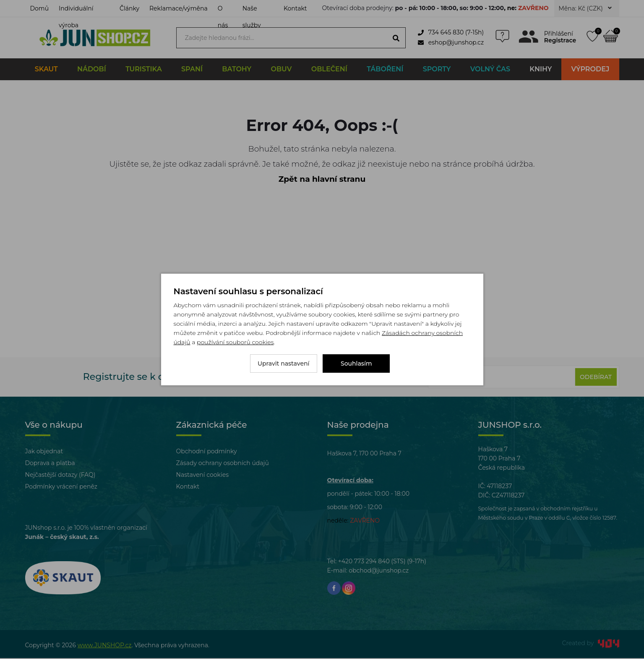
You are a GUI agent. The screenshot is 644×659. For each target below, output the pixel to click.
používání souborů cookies (235, 342)
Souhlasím (356, 363)
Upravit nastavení (284, 363)
